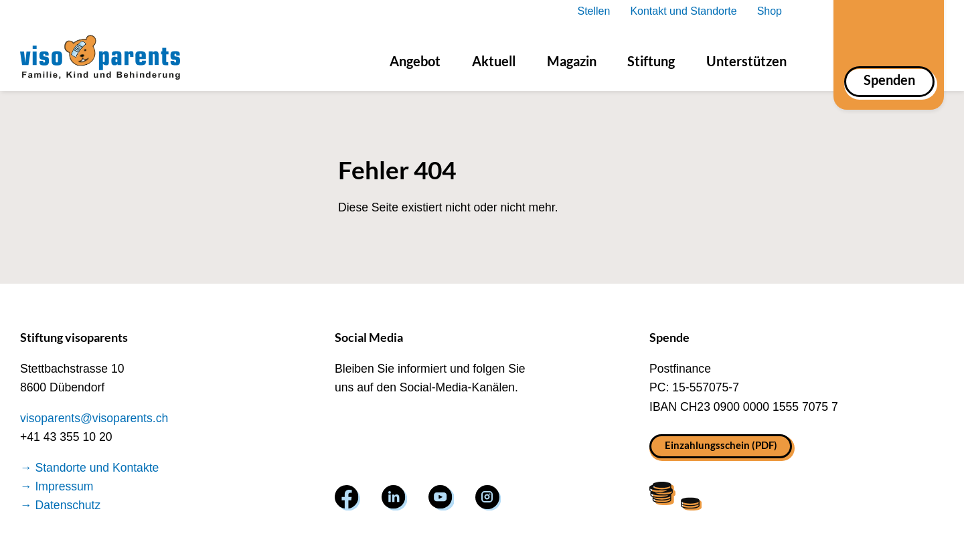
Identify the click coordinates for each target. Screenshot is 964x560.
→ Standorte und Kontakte (89, 468)
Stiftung (651, 61)
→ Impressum (57, 486)
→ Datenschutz (60, 505)
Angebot (415, 61)
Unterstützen (746, 61)
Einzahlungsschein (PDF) (721, 445)
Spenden (889, 80)
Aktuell (494, 61)
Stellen (593, 11)
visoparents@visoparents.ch (94, 418)
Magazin (572, 61)
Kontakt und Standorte (683, 11)
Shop (770, 11)
